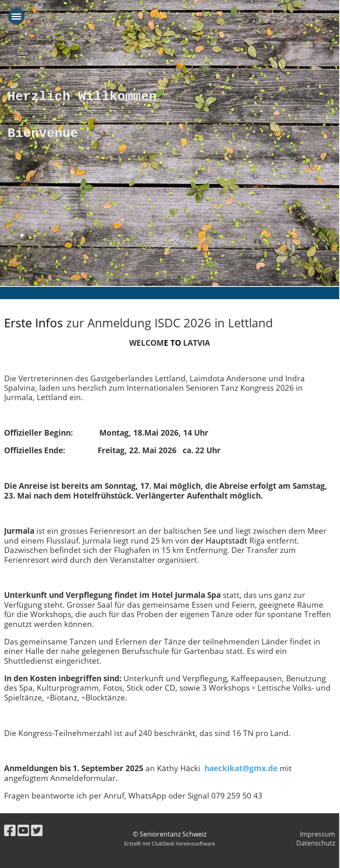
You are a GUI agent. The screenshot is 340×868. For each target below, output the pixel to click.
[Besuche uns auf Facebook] (10, 830)
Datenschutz (316, 843)
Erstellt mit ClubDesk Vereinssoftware (170, 843)
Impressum (318, 834)
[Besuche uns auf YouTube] (23, 830)
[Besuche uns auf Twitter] (37, 830)
